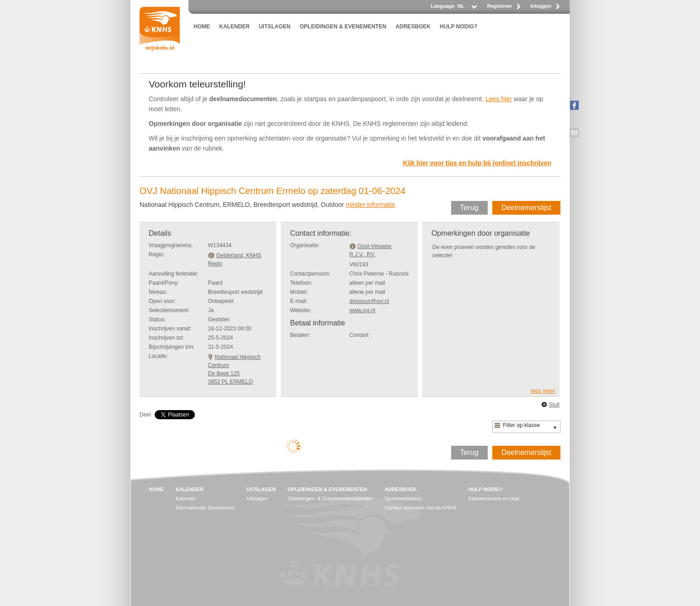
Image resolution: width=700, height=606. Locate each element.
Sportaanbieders (403, 498)
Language (442, 6)
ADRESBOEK (413, 27)
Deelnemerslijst (526, 208)
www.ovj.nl (363, 310)
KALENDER (234, 27)
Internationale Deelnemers (205, 508)
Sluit (554, 405)
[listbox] (467, 8)
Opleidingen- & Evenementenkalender (330, 498)
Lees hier (499, 99)
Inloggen (541, 6)
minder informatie (371, 205)
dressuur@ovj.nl (369, 301)
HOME (202, 27)
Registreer (500, 6)
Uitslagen (257, 498)
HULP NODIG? (458, 27)
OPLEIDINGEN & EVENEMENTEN (343, 27)
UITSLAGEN (275, 27)
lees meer (543, 391)
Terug (469, 208)
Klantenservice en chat (494, 498)
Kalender (186, 498)
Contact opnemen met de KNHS (421, 508)
